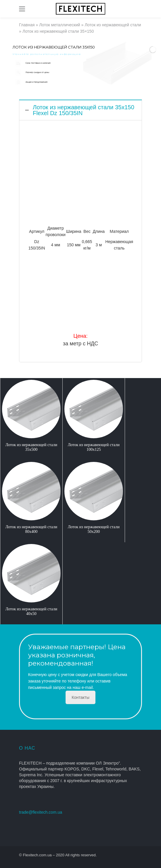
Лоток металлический (60, 25)
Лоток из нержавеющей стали (113, 25)
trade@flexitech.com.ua (41, 812)
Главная (27, 25)
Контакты (80, 697)
